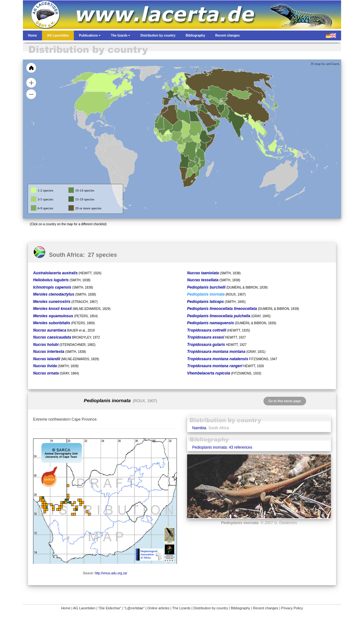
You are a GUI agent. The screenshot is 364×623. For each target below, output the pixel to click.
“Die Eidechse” (110, 608)
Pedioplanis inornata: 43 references (222, 447)
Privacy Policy (292, 608)
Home (66, 608)
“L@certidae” (134, 608)
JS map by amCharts (325, 64)
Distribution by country (211, 608)
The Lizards (181, 608)
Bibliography (241, 608)
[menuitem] (214, 119)
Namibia (199, 428)
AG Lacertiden (84, 608)
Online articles (158, 608)
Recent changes (266, 608)
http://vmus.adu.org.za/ (111, 573)
